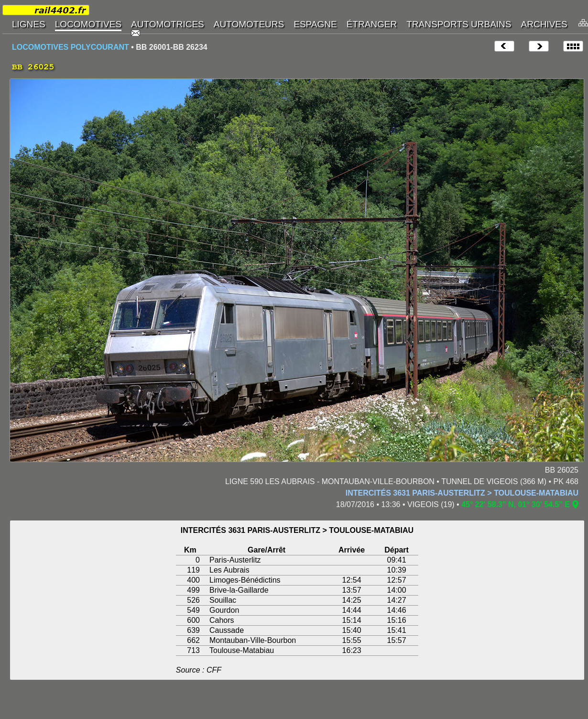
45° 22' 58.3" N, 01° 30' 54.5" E (516, 504)
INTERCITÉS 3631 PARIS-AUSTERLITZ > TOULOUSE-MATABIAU (462, 493)
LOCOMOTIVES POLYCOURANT (71, 47)
